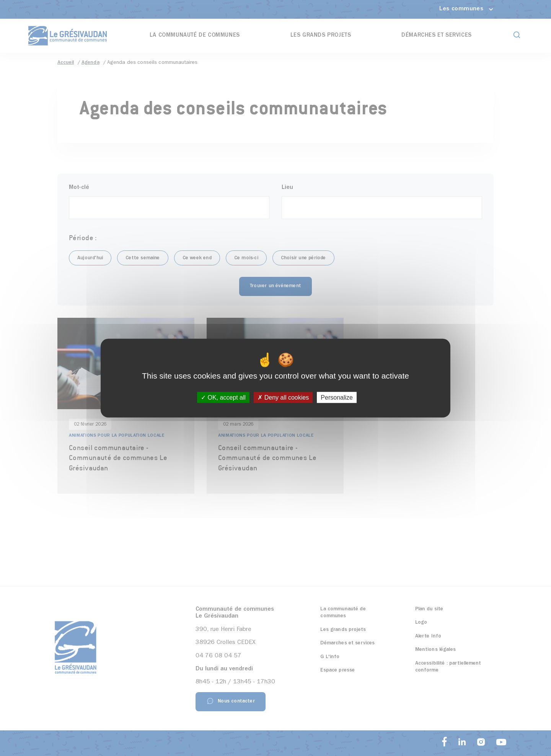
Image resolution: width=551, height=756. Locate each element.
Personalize (337, 398)
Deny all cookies (283, 398)
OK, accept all (223, 398)
